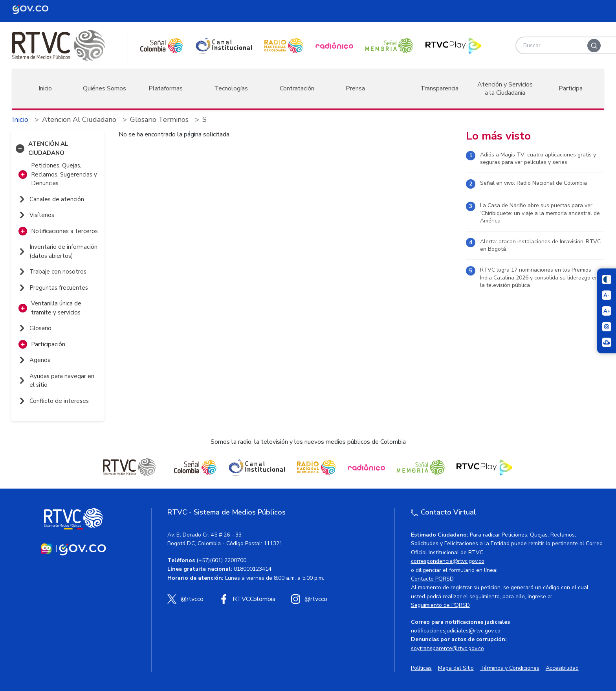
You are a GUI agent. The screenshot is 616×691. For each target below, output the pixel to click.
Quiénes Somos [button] (104, 88)
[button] (20, 149)
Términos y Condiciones (510, 668)
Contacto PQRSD (432, 579)
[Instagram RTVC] (309, 599)
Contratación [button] (297, 88)
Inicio (45, 88)
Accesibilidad (562, 668)
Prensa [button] (355, 88)
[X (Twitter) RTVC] (185, 599)
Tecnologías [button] (231, 88)
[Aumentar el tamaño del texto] (607, 311)
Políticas (421, 668)
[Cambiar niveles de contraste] (607, 279)
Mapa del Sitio (456, 668)
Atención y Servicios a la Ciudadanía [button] (505, 89)
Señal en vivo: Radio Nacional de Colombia (533, 183)
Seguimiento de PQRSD (440, 605)
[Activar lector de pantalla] (607, 327)
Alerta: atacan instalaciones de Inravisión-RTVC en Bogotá (540, 245)
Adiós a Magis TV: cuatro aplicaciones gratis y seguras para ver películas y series (538, 159)
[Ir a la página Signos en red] (607, 342)
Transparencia (439, 88)
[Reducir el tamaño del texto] (607, 295)
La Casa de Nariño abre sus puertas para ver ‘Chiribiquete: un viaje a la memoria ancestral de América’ (540, 213)
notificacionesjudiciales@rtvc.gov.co (456, 631)
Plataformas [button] (166, 88)
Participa (571, 88)
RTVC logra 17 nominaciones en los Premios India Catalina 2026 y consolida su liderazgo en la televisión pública (539, 278)
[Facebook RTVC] (247, 599)
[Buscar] (594, 46)
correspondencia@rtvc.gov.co (448, 561)
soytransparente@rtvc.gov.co (447, 648)
